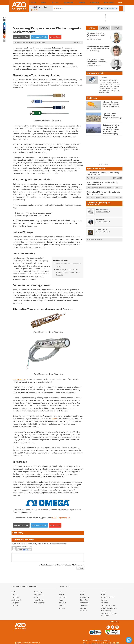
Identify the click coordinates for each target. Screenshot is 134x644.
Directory (62, 605)
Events (82, 595)
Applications (84, 597)
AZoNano (15, 595)
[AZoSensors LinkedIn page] (32, 10)
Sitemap (83, 608)
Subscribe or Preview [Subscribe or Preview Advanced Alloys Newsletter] (103, 209)
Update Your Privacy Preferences (27, 641)
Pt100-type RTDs (19, 379)
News (61, 592)
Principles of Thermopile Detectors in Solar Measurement (104, 191)
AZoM (14, 592)
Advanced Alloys (102, 207)
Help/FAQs (84, 605)
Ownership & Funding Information (109, 615)
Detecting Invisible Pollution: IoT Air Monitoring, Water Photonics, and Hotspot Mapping (112, 129)
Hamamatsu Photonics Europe (101, 185)
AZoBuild (15, 605)
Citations (18, 533)
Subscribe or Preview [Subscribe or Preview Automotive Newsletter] (103, 219)
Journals (62, 608)
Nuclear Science (101, 227)
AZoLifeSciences (40, 603)
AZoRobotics (16, 597)
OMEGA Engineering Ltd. (61, 518)
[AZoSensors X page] (37, 10)
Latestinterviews (92, 28)
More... (119, 2)
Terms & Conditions (108, 605)
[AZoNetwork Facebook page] (34, 10)
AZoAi (36, 597)
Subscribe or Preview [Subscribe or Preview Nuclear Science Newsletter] (103, 229)
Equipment (63, 597)
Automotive (100, 217)
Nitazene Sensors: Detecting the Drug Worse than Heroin (110, 104)
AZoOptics (15, 603)
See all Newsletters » (94, 237)
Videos (61, 600)
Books (82, 592)
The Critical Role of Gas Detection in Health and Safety (104, 181)
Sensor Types (85, 600)
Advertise (105, 603)
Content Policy (106, 611)
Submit (80, 568)
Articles (61, 595)
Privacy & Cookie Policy (109, 608)
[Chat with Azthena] (129, 640)
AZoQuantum (39, 595)
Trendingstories (117, 28)
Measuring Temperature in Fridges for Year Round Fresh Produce (68, 272)
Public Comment (47, 565)
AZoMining (38, 592)
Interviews (62, 603)
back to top (114, 621)
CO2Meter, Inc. (96, 176)
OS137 (54, 419)
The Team (83, 611)
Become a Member (108, 597)
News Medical (39, 600)
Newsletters (84, 603)
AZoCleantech (16, 600)
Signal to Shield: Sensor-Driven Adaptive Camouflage (112, 115)
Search (104, 595)
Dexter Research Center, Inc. (100, 195)
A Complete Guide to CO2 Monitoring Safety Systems (104, 172)
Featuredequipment (104, 28)
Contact (104, 600)
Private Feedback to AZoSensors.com (71, 565)
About (103, 592)
